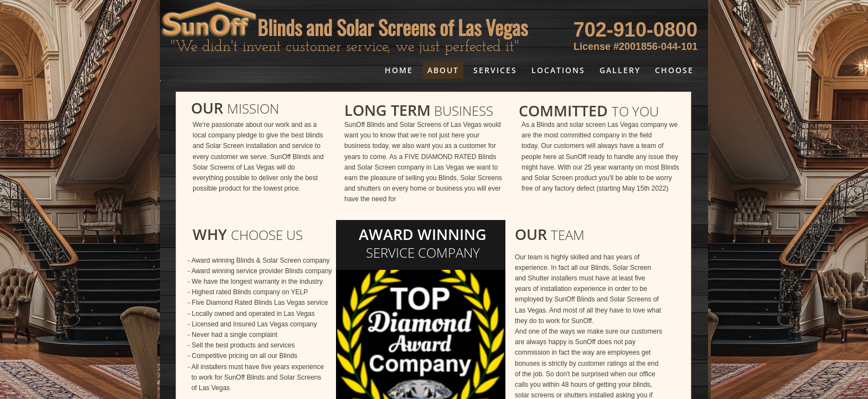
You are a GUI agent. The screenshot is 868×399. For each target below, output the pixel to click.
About (443, 70)
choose (674, 70)
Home (399, 70)
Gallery (620, 70)
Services (495, 70)
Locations (558, 70)
